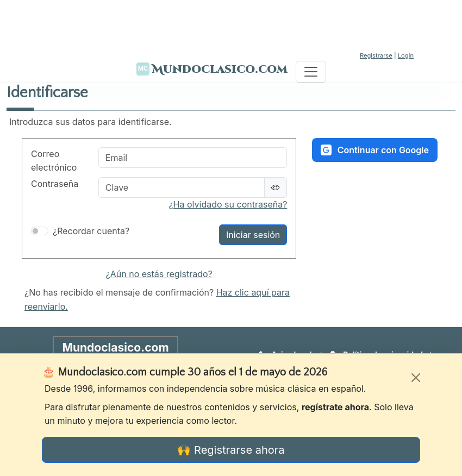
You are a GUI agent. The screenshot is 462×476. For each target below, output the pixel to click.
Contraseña (55, 184)
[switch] (40, 231)
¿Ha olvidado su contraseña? (228, 204)
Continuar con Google (375, 150)
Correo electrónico (54, 161)
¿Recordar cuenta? (91, 231)
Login (406, 55)
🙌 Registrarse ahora (231, 450)
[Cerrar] (416, 378)
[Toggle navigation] (311, 72)
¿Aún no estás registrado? (159, 274)
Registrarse (376, 55)
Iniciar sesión (253, 235)
